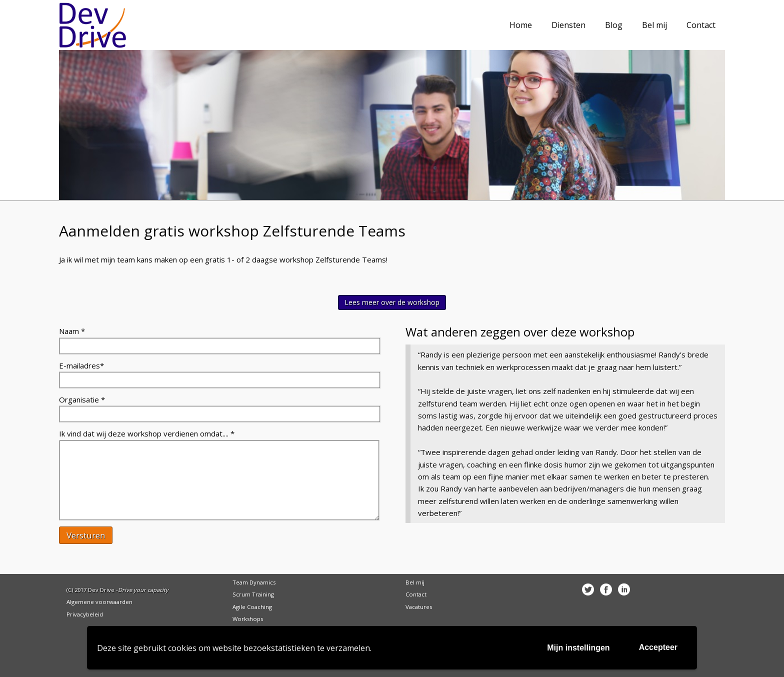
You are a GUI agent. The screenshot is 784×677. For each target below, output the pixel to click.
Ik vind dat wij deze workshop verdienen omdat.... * (147, 433)
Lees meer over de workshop (392, 302)
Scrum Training (253, 594)
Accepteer (658, 647)
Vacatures (419, 607)
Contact (416, 594)
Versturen (86, 535)
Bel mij (415, 582)
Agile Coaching (252, 607)
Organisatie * (82, 399)
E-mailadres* (81, 365)
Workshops (248, 619)
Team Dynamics (254, 582)
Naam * (72, 331)
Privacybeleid (85, 614)
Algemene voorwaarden (99, 602)
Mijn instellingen (578, 648)
